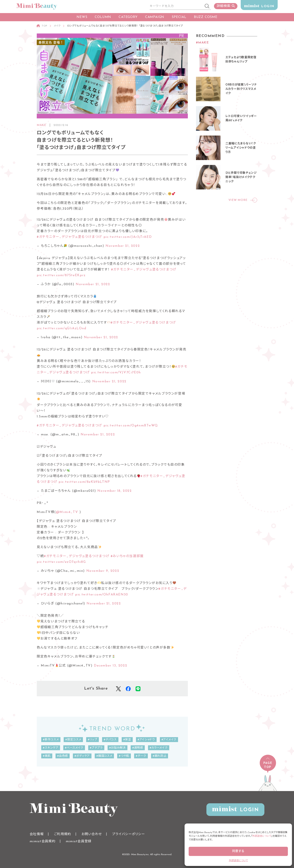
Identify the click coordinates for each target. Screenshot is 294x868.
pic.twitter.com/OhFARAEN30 (102, 595)
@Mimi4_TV (67, 512)
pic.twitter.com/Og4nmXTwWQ (131, 426)
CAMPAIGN (155, 17)
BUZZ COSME (206, 17)
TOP (45, 26)
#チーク (141, 756)
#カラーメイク (159, 748)
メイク (57, 26)
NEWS (82, 17)
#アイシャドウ (146, 740)
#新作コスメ (51, 740)
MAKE (41, 125)
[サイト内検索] (177, 6)
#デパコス (110, 740)
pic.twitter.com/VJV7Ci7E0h (116, 373)
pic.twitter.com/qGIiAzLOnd (62, 328)
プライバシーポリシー (129, 834)
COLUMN (103, 17)
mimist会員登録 (79, 841)
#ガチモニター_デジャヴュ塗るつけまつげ (69, 237)
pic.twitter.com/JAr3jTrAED (128, 237)
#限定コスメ (73, 740)
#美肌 (47, 756)
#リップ (92, 740)
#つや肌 (124, 756)
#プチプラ (96, 748)
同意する (238, 851)
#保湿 (127, 740)
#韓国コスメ (104, 756)
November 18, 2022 (115, 491)
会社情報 (37, 834)
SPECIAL (179, 17)
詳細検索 (226, 6)
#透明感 (138, 748)
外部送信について (262, 836)
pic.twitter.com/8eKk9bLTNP (84, 482)
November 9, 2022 (103, 571)
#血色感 (63, 756)
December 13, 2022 (111, 666)
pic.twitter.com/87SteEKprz (61, 275)
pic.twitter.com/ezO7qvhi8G (61, 562)
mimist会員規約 (43, 841)
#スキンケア (51, 748)
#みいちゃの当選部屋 (127, 556)
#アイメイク (169, 740)
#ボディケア (82, 756)
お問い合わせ (92, 834)
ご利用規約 (62, 834)
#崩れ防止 (160, 756)
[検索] (207, 6)
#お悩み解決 (117, 748)
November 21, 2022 (123, 246)
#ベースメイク (74, 748)
